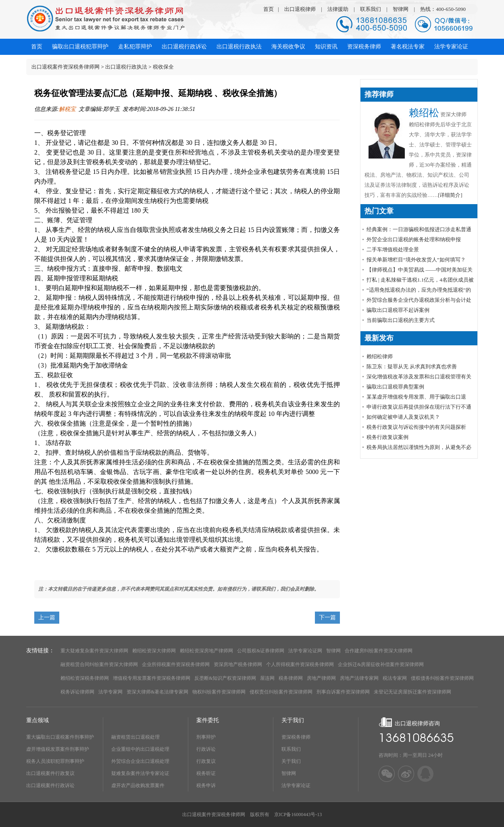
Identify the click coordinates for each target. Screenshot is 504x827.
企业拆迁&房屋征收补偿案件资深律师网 (381, 664)
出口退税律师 (300, 9)
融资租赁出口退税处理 (135, 737)
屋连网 (267, 678)
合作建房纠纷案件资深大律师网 (379, 651)
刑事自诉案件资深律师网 (343, 692)
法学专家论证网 (305, 651)
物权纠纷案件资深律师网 (219, 692)
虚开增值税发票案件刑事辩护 (58, 749)
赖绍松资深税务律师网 (85, 678)
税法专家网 (395, 678)
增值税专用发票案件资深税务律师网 (152, 678)
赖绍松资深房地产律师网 (206, 651)
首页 (269, 9)
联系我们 (371, 9)
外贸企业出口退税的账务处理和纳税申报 (414, 239)
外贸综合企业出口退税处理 (140, 761)
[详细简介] (450, 195)
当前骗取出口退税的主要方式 (401, 320)
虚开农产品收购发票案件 (138, 785)
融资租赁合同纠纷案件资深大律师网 (99, 664)
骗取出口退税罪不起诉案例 (398, 310)
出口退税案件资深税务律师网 (66, 67)
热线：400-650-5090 (443, 9)
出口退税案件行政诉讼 (50, 785)
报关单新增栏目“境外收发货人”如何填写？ (416, 260)
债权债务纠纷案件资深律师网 (442, 678)
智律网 (401, 9)
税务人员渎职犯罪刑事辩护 (55, 761)
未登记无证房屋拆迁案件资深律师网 (412, 692)
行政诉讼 (206, 749)
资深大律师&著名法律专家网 (157, 692)
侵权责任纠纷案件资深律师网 (281, 692)
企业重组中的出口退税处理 (140, 749)
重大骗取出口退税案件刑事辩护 (60, 737)
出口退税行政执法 (126, 67)
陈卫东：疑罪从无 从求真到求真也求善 (412, 367)
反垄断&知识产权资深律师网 (225, 678)
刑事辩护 (206, 737)
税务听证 (206, 773)
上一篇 (47, 617)
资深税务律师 (296, 737)
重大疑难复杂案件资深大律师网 (94, 651)
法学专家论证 (296, 785)
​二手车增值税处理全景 (393, 250)
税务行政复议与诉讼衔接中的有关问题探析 (416, 427)
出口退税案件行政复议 (50, 773)
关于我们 (291, 761)
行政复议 (206, 761)
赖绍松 (424, 113)
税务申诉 (206, 785)
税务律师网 (291, 678)
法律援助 (338, 9)
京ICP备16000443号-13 (298, 814)
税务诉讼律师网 (77, 692)
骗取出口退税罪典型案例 (395, 387)
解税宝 (67, 109)
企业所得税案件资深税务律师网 (176, 664)
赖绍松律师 (380, 356)
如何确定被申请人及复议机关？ (403, 417)
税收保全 (163, 67)
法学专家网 (110, 692)
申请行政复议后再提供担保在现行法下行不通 (419, 407)
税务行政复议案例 (387, 437)
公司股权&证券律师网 (261, 651)
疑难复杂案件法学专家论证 (140, 773)
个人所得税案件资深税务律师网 (300, 664)
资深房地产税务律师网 (238, 664)
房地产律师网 (321, 678)
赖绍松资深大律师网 (154, 651)
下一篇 (327, 617)
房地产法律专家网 (359, 678)
